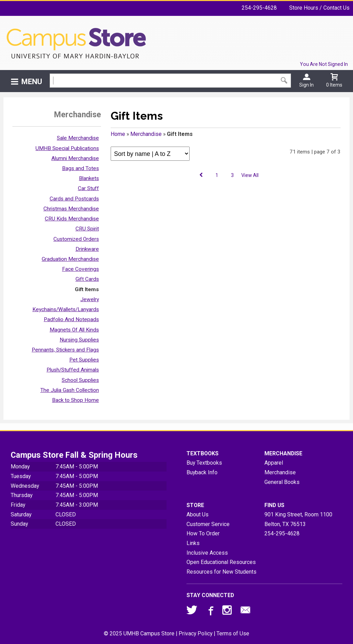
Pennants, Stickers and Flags (65, 350)
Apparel (274, 463)
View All (250, 175)
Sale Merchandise (78, 138)
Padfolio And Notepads (71, 319)
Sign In (306, 85)
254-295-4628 (259, 8)
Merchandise (146, 134)
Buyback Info (202, 472)
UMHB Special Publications (67, 148)
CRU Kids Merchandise (72, 219)
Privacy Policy (195, 633)
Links (193, 543)
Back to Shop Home (75, 400)
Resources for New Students (221, 572)
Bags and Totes (80, 168)
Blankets (89, 178)
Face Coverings (80, 269)
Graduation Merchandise (70, 259)
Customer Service (208, 524)
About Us (198, 514)
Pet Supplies (84, 360)
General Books (282, 482)
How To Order (203, 533)
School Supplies (80, 380)
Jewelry (90, 299)
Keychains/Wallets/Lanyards (66, 309)
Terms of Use (233, 633)
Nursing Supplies (79, 340)
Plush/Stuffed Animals (73, 370)
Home (118, 134)
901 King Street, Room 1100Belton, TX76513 (298, 519)
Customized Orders (76, 239)
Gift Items (87, 289)
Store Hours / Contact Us (319, 8)
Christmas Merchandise (71, 209)
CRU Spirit (87, 229)
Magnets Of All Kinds (74, 330)
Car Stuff (88, 188)
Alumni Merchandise (75, 158)
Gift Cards (87, 279)
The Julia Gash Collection (70, 390)
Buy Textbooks (204, 463)
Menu (32, 82)
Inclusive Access (207, 553)
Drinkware (87, 249)
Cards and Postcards (74, 199)
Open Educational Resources (221, 562)
